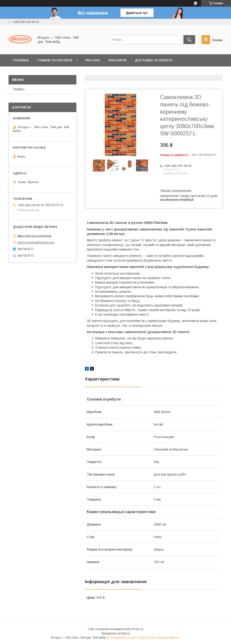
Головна (21, 60)
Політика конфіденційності (162, 638)
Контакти (118, 60)
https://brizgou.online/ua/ (34, 236)
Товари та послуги (55, 60)
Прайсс (19, 89)
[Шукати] (189, 40)
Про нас (93, 60)
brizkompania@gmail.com (36, 242)
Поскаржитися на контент (125, 638)
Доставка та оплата (154, 60)
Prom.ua (138, 629)
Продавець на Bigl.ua (115, 633)
